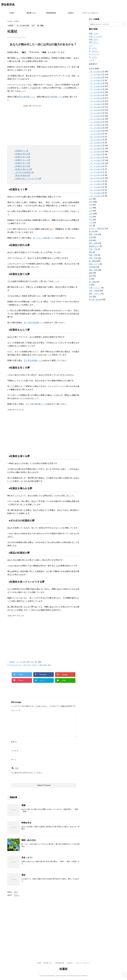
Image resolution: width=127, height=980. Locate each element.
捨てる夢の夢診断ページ (34, 323)
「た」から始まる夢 (97, 116)
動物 (91, 240)
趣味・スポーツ (95, 294)
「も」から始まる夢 (97, 172)
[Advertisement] (44, 125)
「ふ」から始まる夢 (97, 151)
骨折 (23, 875)
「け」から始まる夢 (97, 95)
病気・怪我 (93, 270)
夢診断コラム (31, 13)
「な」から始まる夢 (97, 131)
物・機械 (38, 662)
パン (91, 45)
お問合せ (71, 13)
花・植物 (92, 282)
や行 (91, 220)
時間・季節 (93, 255)
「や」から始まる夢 (97, 175)
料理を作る (26, 823)
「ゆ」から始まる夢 (97, 178)
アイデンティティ (16, 665)
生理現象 (92, 267)
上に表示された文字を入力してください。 (27, 773)
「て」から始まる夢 (97, 125)
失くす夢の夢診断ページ (36, 404)
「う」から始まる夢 (97, 77)
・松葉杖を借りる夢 (22, 166)
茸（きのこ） (94, 51)
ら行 (91, 223)
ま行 (32, 662)
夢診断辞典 (8, 5)
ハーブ (92, 60)
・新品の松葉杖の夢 (22, 175)
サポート (35, 665)
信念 (41, 665)
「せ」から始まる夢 (97, 110)
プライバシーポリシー (90, 13)
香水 (16, 892)
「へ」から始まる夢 (97, 154)
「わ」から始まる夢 (97, 196)
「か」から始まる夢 (97, 86)
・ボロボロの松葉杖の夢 (24, 172)
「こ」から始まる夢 (97, 98)
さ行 (91, 205)
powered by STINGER (80, 935)
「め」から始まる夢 (97, 169)
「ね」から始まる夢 (97, 140)
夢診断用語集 (51, 13)
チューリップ (94, 54)
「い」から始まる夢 (97, 74)
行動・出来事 (94, 291)
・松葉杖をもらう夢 (22, 160)
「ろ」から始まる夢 (97, 193)
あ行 (91, 199)
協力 (49, 665)
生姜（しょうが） (96, 36)
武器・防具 (93, 258)
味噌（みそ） (94, 39)
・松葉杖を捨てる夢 (22, 157)
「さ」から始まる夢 (97, 101)
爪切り (17, 895)
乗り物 (92, 231)
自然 (91, 276)
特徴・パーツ (94, 264)
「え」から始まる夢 (97, 80)
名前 (14, 742)
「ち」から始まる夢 (97, 119)
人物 (91, 237)
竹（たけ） (93, 57)
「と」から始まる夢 (97, 128)
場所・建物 (93, 243)
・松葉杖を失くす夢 (22, 163)
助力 (45, 665)
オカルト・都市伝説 (97, 228)
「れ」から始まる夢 (97, 190)
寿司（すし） (94, 42)
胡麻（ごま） (94, 33)
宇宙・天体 (93, 249)
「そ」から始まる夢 (97, 113)
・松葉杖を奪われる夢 (23, 169)
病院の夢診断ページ (54, 97)
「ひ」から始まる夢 (97, 148)
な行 (91, 211)
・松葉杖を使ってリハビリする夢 (27, 179)
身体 (91, 297)
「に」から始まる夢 (97, 134)
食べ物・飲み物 (95, 300)
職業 (91, 273)
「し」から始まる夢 (97, 104)
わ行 (91, 225)
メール (15, 751)
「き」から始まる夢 (97, 89)
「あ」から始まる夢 (97, 71)
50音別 (12, 662)
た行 (91, 208)
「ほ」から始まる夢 (97, 157)
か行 (91, 202)
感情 (91, 252)
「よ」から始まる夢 (97, 181)
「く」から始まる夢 (97, 92)
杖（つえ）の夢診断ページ (44, 238)
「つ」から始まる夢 (97, 122)
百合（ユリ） (27, 858)
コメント (16, 710)
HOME (12, 13)
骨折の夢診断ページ (27, 97)
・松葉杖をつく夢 (21, 151)
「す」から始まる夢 (97, 107)
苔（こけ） (93, 48)
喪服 (23, 805)
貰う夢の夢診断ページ (33, 360)
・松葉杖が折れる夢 (22, 154)
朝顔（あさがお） (29, 840)
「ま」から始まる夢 (23, 662)
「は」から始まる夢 (97, 146)
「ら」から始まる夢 (97, 184)
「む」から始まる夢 (97, 166)
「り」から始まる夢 (97, 187)
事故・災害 (93, 234)
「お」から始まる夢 (97, 83)
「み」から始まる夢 (97, 163)
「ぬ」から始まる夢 (97, 137)
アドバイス (27, 665)
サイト (14, 760)
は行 (91, 214)
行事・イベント (95, 288)
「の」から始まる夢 (97, 143)
